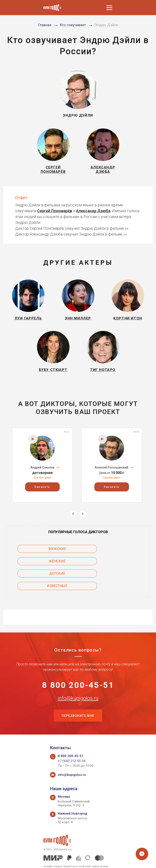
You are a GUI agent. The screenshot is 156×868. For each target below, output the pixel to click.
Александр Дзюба (93, 213)
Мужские (41, 557)
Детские (41, 569)
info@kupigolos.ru (78, 682)
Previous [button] (73, 522)
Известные (115, 569)
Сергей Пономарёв (55, 213)
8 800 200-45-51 (78, 669)
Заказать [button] (42, 495)
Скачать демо (42, 486)
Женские (115, 557)
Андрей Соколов (42, 475)
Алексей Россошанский (112, 475)
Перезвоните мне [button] (78, 700)
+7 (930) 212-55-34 (72, 746)
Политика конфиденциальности (76, 860)
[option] (42, 473)
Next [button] (83, 522)
